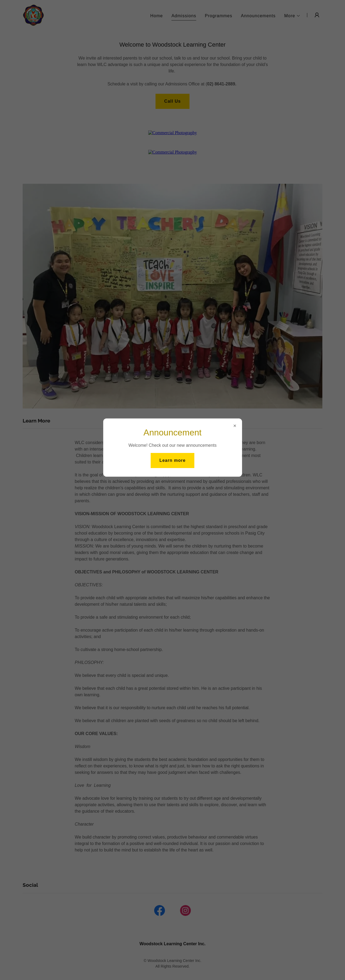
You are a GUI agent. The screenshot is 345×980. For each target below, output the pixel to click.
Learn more (172, 460)
